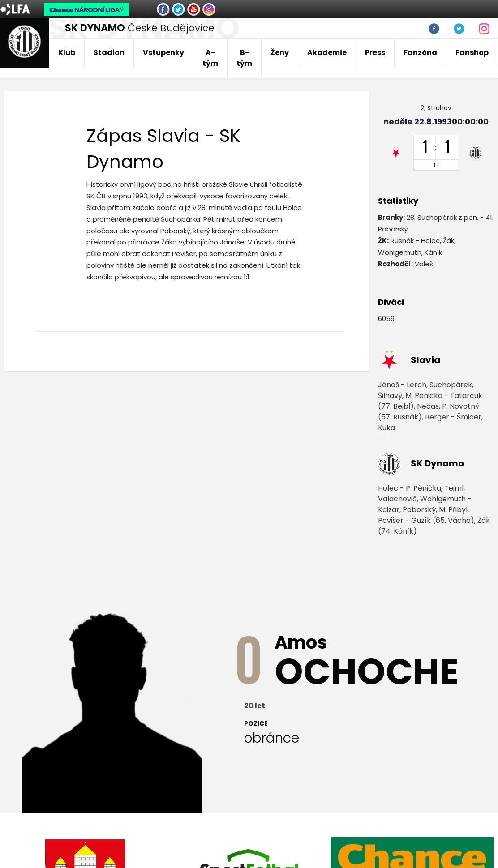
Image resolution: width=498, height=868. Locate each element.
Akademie (327, 53)
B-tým (244, 58)
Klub (67, 53)
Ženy (280, 53)
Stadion (109, 53)
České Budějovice (140, 28)
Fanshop (472, 53)
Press (375, 53)
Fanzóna (420, 53)
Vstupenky (163, 53)
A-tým (210, 58)
